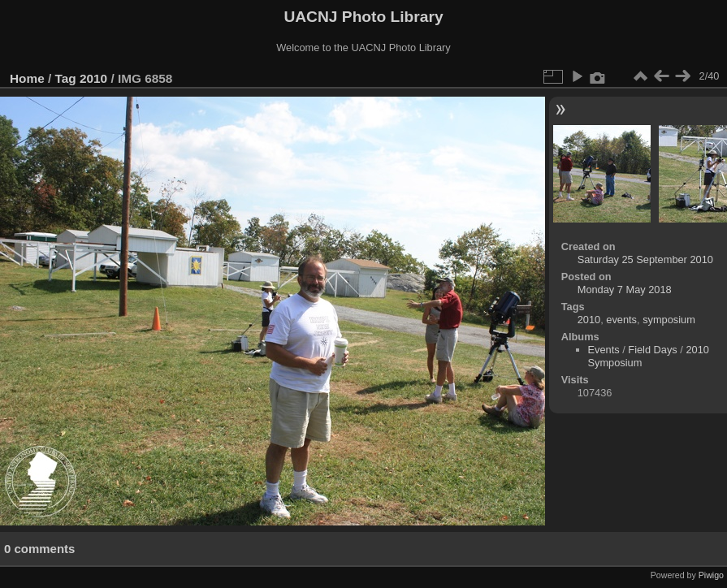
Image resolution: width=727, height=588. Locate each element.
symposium (669, 320)
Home (27, 78)
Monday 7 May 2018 (625, 290)
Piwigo (711, 575)
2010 (93, 78)
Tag (66, 78)
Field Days (652, 350)
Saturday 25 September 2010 (645, 259)
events (621, 320)
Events (604, 350)
